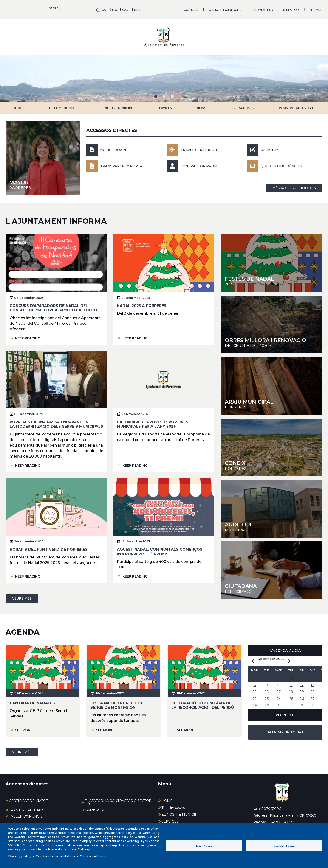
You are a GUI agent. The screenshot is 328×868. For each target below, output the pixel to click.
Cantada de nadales (32, 699)
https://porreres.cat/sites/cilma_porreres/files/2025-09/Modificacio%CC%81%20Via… (272, 321)
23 (267, 697)
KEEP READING (29, 334)
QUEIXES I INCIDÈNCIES (129, 8)
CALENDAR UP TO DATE (285, 731)
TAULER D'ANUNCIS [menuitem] (26, 813)
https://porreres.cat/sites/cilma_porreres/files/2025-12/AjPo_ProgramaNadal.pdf (272, 260)
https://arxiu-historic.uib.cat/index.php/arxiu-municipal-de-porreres (272, 382)
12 (302, 682)
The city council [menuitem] (174, 804)
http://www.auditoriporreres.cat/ (272, 505)
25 (291, 697)
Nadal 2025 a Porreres (142, 302)
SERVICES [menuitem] (170, 818)
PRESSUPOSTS (242, 105)
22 (255, 697)
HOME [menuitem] (167, 797)
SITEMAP (220, 8)
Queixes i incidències (283, 162)
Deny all (204, 845)
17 (279, 690)
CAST (30, 8)
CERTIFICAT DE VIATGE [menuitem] (28, 797)
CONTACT (95, 8)
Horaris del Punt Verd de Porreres (49, 546)
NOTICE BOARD (115, 146)
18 (291, 690)
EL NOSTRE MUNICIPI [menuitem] (180, 811)
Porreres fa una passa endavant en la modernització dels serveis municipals (56, 421)
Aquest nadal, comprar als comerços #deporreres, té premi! (160, 548)
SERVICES (165, 105)
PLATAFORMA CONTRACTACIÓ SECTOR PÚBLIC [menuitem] (118, 799)
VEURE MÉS (22, 595)
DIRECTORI (195, 8)
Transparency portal (125, 162)
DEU (41, 8)
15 (255, 690)
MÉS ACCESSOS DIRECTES (294, 184)
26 (302, 697)
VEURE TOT (285, 714)
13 (313, 682)
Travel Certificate (201, 146)
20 (312, 690)
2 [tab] (164, 93)
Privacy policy (21, 856)
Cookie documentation (60, 856)
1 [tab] (156, 93)
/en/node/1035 (43, 155)
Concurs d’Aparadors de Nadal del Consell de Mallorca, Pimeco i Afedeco (53, 304)
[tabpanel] (164, 75)
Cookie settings (101, 856)
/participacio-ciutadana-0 (272, 567)
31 (279, 704)
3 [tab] (172, 93)
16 (267, 690)
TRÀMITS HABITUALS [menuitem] (27, 807)
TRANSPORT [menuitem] (95, 807)
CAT (9, 8)
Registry (270, 146)
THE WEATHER (166, 8)
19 (302, 690)
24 (279, 697)
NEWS (201, 105)
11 (291, 682)
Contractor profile (204, 162)
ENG (19, 8)
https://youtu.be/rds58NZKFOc (272, 444)
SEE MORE (25, 726)
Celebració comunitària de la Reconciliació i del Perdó (203, 702)
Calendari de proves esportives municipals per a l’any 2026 (153, 421)
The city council (61, 105)
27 (313, 697)
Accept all (284, 845)
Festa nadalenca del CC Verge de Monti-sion (117, 702)
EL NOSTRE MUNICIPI (116, 105)
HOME (17, 105)
